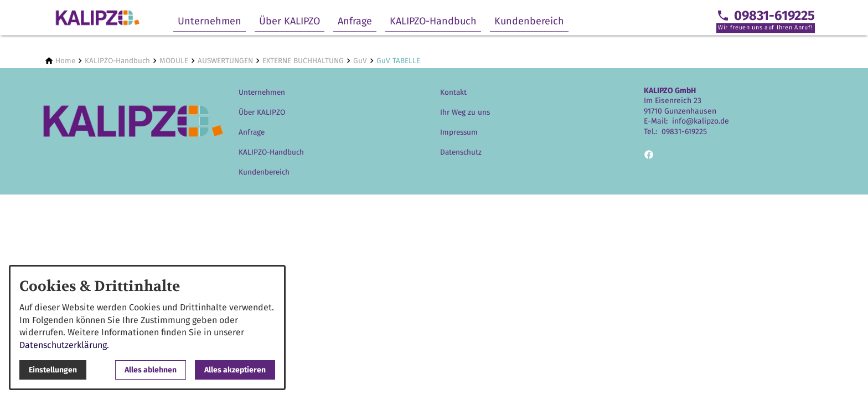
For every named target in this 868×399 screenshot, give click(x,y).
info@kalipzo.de (701, 121)
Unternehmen (210, 21)
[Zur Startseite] (97, 18)
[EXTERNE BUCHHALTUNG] (303, 61)
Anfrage (355, 21)
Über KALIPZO (290, 21)
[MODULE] (174, 61)
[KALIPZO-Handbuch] (117, 61)
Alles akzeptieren (235, 370)
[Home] (65, 61)
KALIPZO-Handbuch (433, 21)
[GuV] (360, 61)
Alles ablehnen (151, 370)
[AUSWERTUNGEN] (225, 61)
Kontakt (453, 92)
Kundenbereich (529, 21)
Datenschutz (461, 152)
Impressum (459, 132)
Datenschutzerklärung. (64, 345)
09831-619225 (684, 132)
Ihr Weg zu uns (465, 112)
